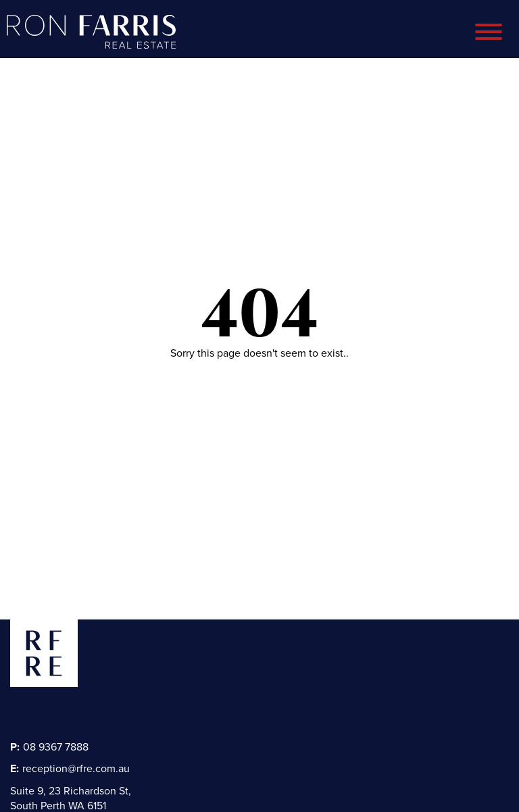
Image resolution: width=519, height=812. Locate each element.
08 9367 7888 (49, 747)
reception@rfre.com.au (70, 769)
